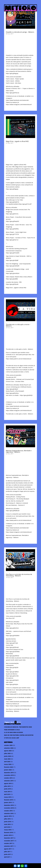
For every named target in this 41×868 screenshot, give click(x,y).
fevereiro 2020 (8, 767)
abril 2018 (7, 827)
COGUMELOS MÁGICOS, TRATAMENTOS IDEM (18, 727)
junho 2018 (7, 822)
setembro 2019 (9, 781)
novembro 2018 (9, 808)
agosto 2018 (8, 816)
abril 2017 (7, 857)
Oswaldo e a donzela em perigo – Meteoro (20, 32)
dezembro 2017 (9, 838)
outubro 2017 (8, 843)
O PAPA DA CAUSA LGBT (12, 738)
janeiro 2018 (8, 835)
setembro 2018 (9, 813)
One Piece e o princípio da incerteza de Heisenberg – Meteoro (19, 575)
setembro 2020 (9, 748)
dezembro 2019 (9, 773)
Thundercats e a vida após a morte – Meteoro (18, 325)
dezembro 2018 (9, 805)
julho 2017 (7, 852)
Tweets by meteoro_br (12, 102)
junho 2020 (7, 756)
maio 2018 (7, 824)
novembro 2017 (9, 841)
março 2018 (8, 830)
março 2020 (8, 764)
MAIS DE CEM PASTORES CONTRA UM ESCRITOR (19, 735)
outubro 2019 (8, 778)
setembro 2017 (9, 846)
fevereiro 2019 (8, 800)
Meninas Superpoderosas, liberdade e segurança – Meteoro (19, 451)
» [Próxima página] (20, 722)
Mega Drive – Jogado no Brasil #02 (17, 141)
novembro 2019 (9, 775)
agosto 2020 (8, 751)
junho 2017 (7, 854)
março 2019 (8, 797)
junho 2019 (7, 789)
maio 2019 (7, 792)
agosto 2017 (8, 849)
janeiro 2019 (8, 802)
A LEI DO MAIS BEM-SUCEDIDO (14, 732)
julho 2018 (7, 819)
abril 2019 (7, 794)
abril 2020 (7, 762)
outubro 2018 (8, 811)
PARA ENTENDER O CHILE (12, 730)
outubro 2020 (8, 745)
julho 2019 (7, 786)
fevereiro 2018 (8, 832)
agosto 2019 (8, 783)
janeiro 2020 (8, 770)
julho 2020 (7, 753)
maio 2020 (7, 759)
